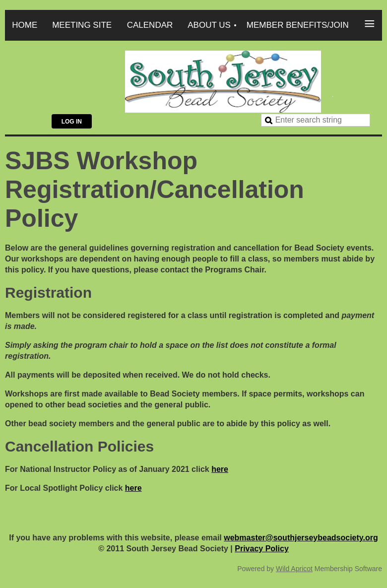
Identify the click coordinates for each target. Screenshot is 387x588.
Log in (72, 122)
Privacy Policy (262, 549)
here (220, 469)
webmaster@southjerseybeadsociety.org (301, 538)
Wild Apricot (294, 569)
